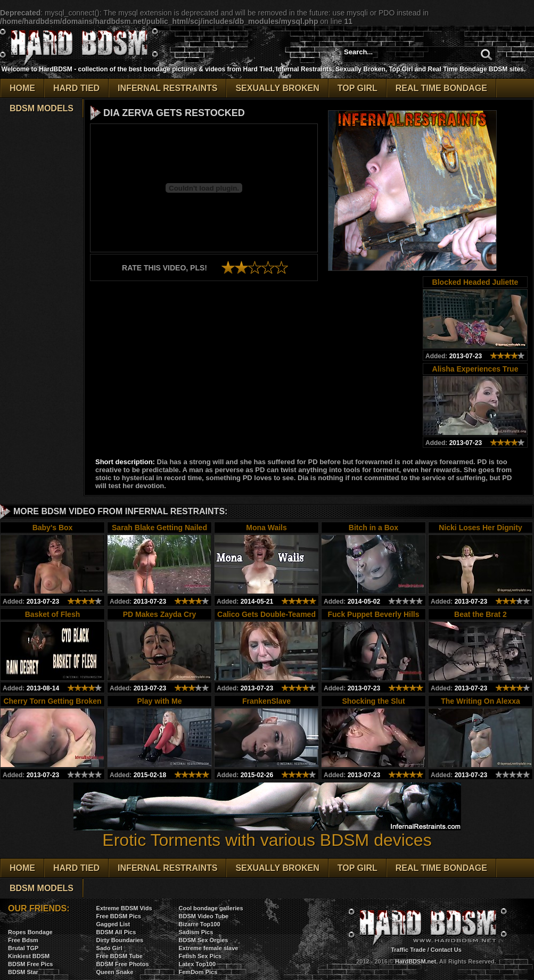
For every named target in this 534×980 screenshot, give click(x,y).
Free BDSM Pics (119, 916)
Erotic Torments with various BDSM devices (267, 832)
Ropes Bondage (30, 932)
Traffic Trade (408, 950)
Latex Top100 (198, 964)
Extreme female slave (209, 948)
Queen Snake (115, 972)
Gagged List (113, 924)
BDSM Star (23, 972)
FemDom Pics (198, 972)
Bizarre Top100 (200, 924)
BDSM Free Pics (30, 964)
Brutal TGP (23, 948)
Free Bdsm (23, 940)
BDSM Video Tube (204, 916)
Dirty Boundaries (120, 940)
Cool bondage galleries (211, 908)
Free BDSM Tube (120, 956)
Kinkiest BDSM (29, 956)
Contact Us (446, 950)
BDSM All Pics (116, 932)
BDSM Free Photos (123, 964)
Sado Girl (109, 948)
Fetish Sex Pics (200, 956)
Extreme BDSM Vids (124, 908)
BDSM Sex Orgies (204, 940)
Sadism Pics (196, 932)
